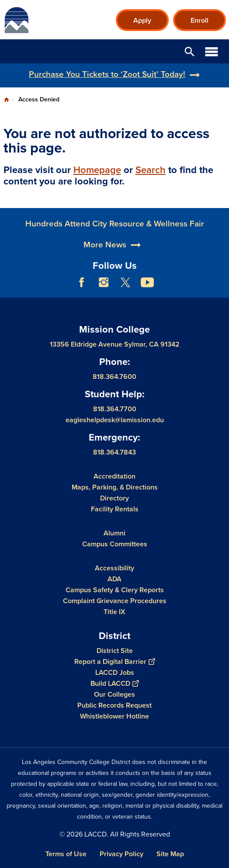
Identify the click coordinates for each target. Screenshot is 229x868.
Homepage (97, 170)
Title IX (114, 611)
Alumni (114, 533)
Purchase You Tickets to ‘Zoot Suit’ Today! (107, 74)
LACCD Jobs (115, 672)
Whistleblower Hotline (114, 716)
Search (151, 170)
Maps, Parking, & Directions (115, 487)
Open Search (190, 51)
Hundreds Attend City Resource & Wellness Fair (115, 245)
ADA (114, 578)
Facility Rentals (115, 509)
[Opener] (220, 289)
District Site (115, 650)
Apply (142, 20)
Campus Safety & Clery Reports (115, 589)
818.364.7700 (115, 408)
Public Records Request (114, 705)
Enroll (200, 20)
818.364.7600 (114, 377)
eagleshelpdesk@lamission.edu (115, 419)
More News (105, 265)
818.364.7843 (114, 452)
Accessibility (114, 568)
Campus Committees (115, 543)
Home (7, 100)
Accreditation (114, 476)
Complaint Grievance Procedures (115, 600)
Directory (114, 498)
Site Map (170, 854)
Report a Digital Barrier (114, 661)
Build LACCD (114, 683)
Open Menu (212, 51)
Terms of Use (66, 854)
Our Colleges (114, 694)
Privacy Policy (121, 854)
